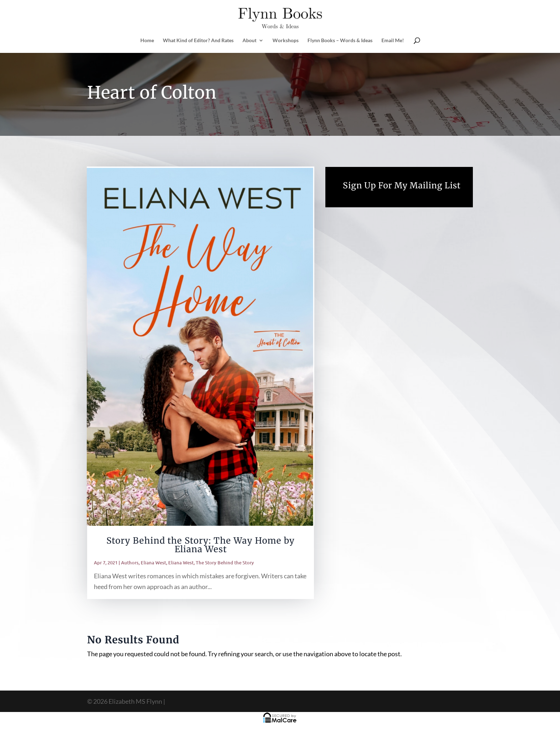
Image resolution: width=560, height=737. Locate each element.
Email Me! (393, 41)
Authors (130, 563)
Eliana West (153, 563)
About (249, 41)
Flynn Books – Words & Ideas (340, 41)
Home (147, 41)
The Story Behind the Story (225, 563)
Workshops (286, 41)
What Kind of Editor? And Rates (198, 41)
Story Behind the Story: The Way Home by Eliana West (201, 545)
